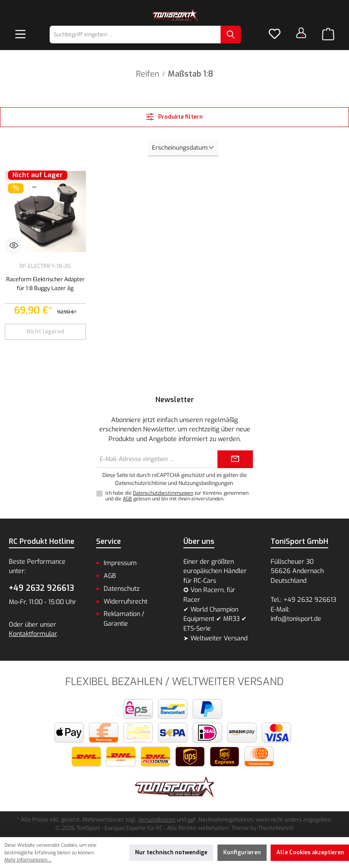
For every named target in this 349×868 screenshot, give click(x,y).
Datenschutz (122, 589)
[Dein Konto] (301, 33)
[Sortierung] (183, 148)
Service (109, 541)
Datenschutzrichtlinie (141, 483)
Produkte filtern (175, 117)
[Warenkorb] (328, 35)
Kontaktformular (33, 634)
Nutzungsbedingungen (206, 483)
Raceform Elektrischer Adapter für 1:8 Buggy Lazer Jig (45, 284)
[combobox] (135, 35)
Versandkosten (157, 820)
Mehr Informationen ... (28, 860)
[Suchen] (231, 35)
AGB (127, 499)
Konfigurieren (242, 852)
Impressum (120, 563)
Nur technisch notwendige (171, 852)
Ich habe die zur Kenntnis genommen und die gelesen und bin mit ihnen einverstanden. (177, 496)
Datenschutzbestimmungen (163, 493)
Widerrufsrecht (126, 602)
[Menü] (20, 35)
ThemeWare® (276, 828)
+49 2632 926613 (41, 588)
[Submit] (235, 459)
